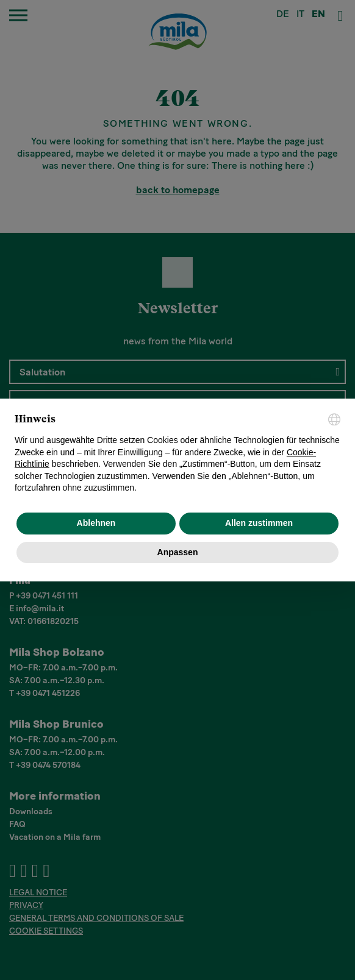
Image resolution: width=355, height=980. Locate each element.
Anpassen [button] (178, 552)
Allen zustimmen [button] (259, 523)
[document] (178, 454)
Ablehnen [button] (96, 523)
